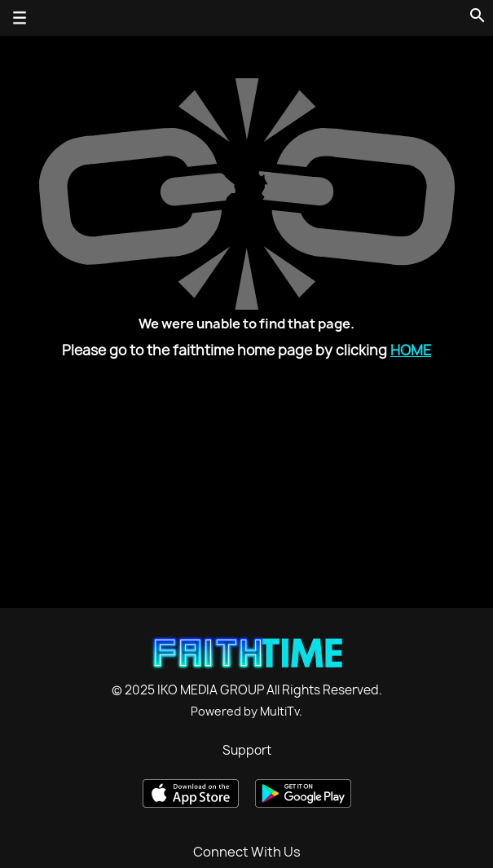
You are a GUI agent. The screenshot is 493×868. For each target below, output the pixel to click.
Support (247, 750)
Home (411, 350)
